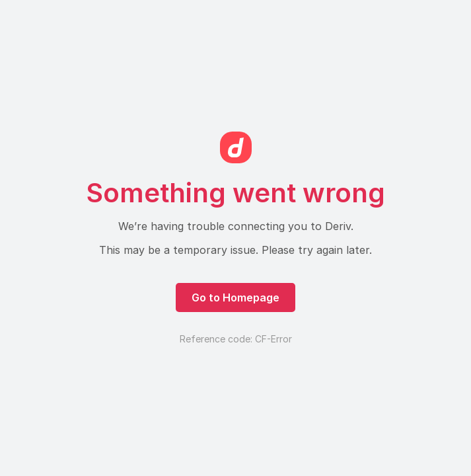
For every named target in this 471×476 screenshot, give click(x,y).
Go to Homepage (235, 297)
